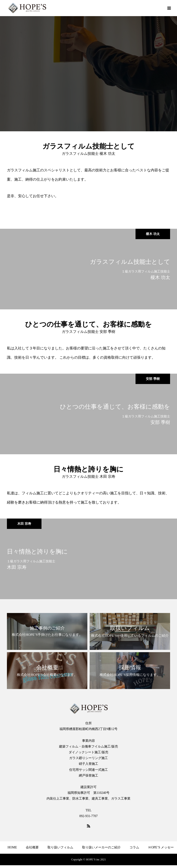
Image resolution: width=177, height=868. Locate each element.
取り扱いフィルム (60, 847)
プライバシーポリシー (147, 861)
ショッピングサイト (108, 861)
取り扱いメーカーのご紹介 (101, 847)
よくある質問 (53, 861)
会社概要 (32, 847)
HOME (12, 847)
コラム (134, 847)
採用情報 (28, 861)
